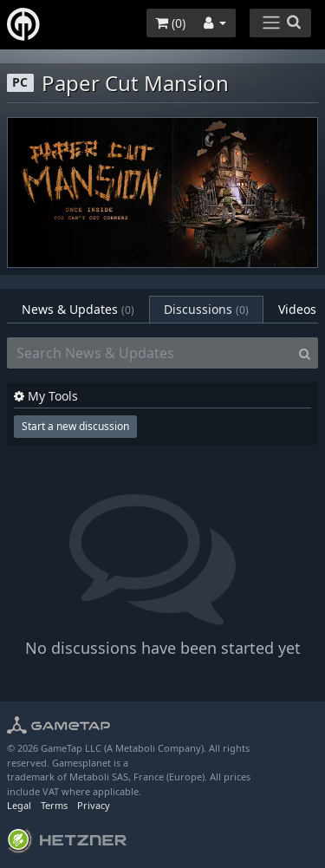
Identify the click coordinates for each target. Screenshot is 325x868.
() (170, 23)
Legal (19, 805)
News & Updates (78, 309)
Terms (54, 805)
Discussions (206, 309)
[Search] (305, 353)
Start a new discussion (75, 426)
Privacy (94, 805)
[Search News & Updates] (149, 353)
